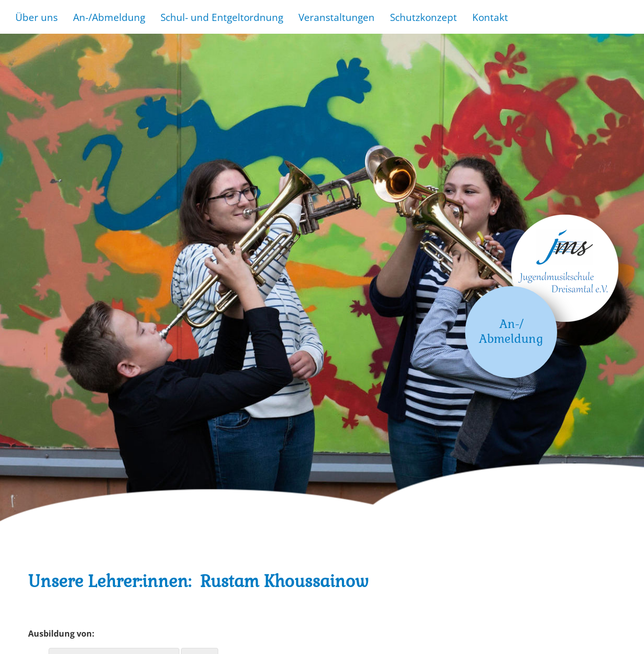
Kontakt (490, 17)
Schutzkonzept (423, 17)
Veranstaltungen (337, 17)
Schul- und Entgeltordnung (222, 17)
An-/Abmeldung (109, 17)
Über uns (37, 17)
